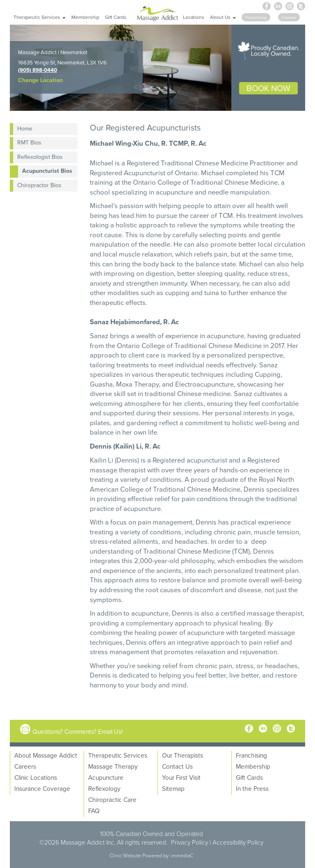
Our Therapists (183, 755)
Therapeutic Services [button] (40, 17)
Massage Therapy (113, 766)
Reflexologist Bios (40, 157)
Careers (25, 766)
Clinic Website (125, 855)
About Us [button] (223, 17)
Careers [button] (289, 17)
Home (25, 128)
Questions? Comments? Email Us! (78, 731)
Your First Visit (181, 777)
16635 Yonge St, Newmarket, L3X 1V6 (62, 62)
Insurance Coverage (42, 788)
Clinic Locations (36, 777)
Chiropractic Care (112, 799)
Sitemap (173, 788)
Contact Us (177, 766)
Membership (85, 17)
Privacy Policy (189, 842)
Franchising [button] (256, 17)
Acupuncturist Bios (47, 171)
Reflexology (104, 788)
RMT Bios (29, 142)
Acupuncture (106, 777)
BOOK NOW (268, 88)
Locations (194, 17)
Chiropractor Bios (39, 185)
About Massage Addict (46, 755)
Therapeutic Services (118, 755)
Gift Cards (116, 17)
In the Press (252, 788)
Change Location (40, 80)
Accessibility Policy (238, 842)
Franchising (251, 755)
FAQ (94, 811)
